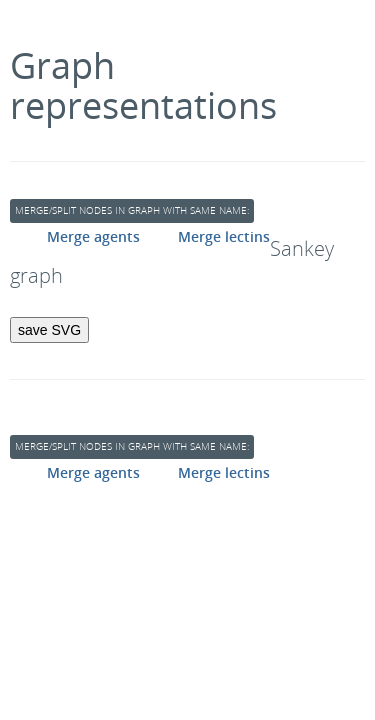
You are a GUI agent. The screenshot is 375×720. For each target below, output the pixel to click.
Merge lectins (224, 236)
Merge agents (93, 236)
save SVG (49, 330)
